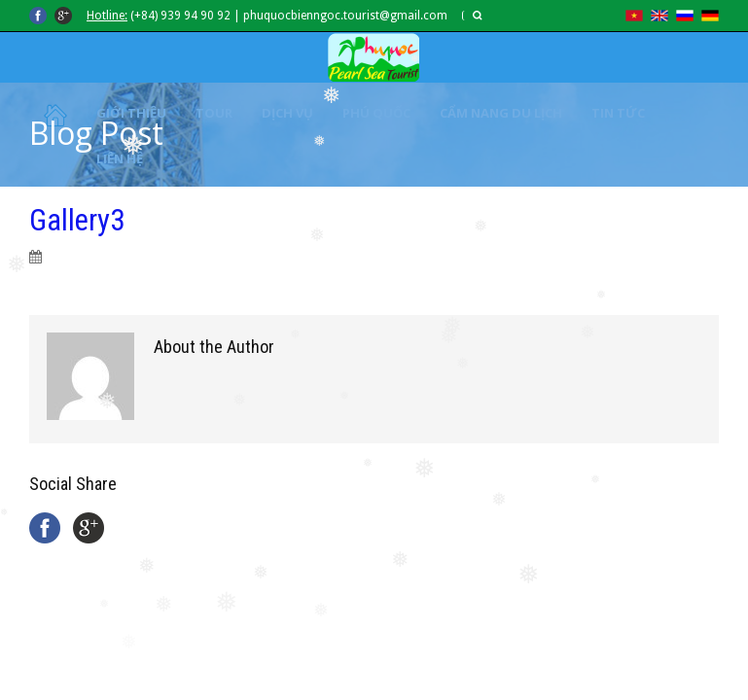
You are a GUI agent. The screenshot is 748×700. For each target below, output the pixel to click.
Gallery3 (77, 220)
